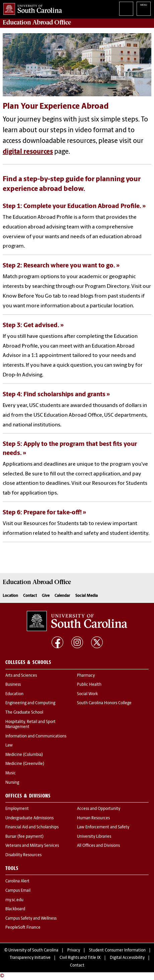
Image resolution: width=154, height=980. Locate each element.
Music (11, 773)
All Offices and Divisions (98, 846)
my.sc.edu (14, 900)
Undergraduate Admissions (29, 818)
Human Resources (93, 818)
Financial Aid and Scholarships (32, 827)
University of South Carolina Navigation (144, 9)
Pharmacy (86, 676)
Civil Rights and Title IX (80, 958)
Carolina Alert (17, 881)
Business (13, 685)
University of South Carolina (33, 950)
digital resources (28, 152)
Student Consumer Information (117, 950)
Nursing (12, 783)
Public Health (89, 685)
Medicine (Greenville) (25, 764)
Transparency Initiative (30, 958)
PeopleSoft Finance (23, 928)
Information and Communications (36, 736)
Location (10, 596)
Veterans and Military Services (32, 846)
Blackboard (15, 909)
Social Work (87, 694)
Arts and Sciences (21, 676)
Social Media (87, 596)
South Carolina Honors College (104, 703)
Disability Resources (23, 855)
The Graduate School (24, 713)
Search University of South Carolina (126, 9)
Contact (30, 596)
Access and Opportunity (99, 809)
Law (9, 745)
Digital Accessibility (127, 958)
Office (37, 22)
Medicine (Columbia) (24, 755)
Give (46, 596)
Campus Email (18, 891)
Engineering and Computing (30, 703)
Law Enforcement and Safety (103, 827)
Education (14, 694)
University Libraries (94, 837)
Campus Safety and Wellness (31, 919)
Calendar (62, 596)
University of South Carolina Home (31, 8)
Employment (17, 809)
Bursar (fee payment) (24, 837)
